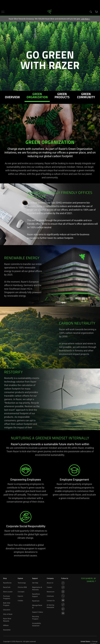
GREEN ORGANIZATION (37, 96)
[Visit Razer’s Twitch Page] (63, 609)
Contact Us (51, 601)
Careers (49, 587)
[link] (49, 12)
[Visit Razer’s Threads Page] (63, 592)
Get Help (35, 583)
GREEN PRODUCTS (62, 96)
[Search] (91, 12)
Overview (12, 98)
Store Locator (8, 592)
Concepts (21, 592)
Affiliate (6, 625)
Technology (22, 583)
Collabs (20, 601)
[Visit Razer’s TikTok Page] (63, 605)
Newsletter (7, 630)
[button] (3, 12)
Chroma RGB (22, 587)
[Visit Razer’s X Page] (63, 596)
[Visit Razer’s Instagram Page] (63, 587)
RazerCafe (7, 587)
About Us (50, 583)
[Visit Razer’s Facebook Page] (63, 583)
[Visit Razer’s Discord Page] (63, 613)
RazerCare (36, 601)
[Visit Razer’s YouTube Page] (63, 600)
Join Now (85, 19)
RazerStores (7, 583)
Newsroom (51, 592)
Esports (20, 596)
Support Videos (38, 612)
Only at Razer (8, 614)
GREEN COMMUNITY (86, 96)
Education (7, 610)
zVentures (50, 596)
